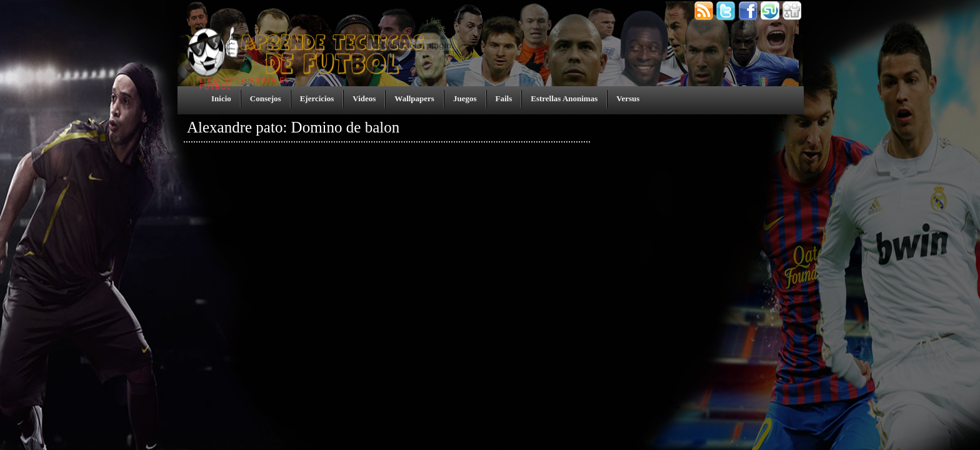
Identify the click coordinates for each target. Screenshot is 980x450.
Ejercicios (317, 98)
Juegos (465, 98)
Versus (628, 98)
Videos (364, 98)
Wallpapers (414, 98)
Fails (504, 98)
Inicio (221, 98)
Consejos (266, 98)
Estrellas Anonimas (564, 98)
